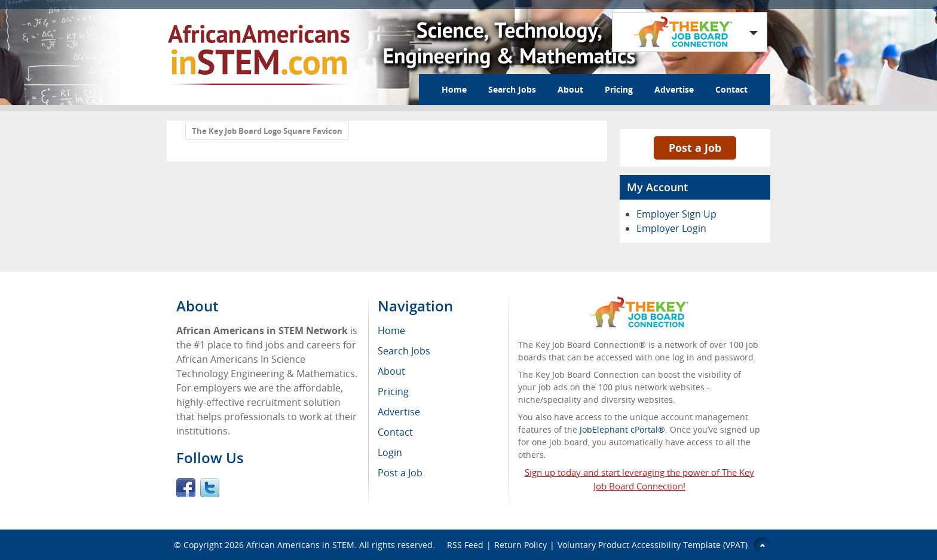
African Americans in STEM (300, 545)
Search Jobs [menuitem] (404, 351)
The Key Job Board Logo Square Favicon (267, 131)
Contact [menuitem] (395, 432)
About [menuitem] (391, 371)
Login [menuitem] (390, 452)
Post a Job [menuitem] (400, 473)
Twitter (210, 488)
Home (454, 89)
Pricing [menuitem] (393, 391)
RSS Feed (465, 545)
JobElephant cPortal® (622, 429)
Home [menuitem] (391, 331)
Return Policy (520, 545)
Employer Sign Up (676, 214)
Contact (731, 89)
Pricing (619, 89)
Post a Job (695, 148)
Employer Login (671, 228)
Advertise (674, 89)
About (570, 89)
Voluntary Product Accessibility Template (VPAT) (653, 545)
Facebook (186, 488)
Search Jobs (512, 89)
